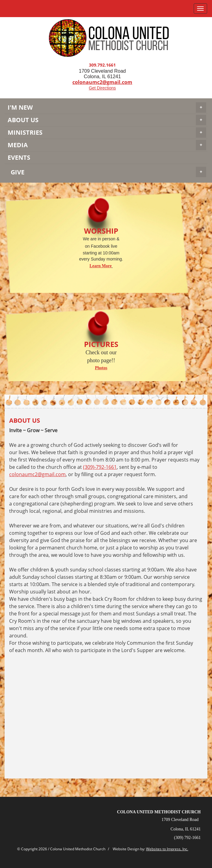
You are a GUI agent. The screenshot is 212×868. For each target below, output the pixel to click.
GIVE (108, 172)
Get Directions (102, 88)
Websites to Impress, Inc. (167, 849)
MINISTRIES (107, 133)
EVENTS (19, 157)
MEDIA (107, 145)
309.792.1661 (102, 65)
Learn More (101, 266)
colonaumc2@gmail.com (37, 474)
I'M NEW (107, 108)
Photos (101, 368)
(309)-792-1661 (100, 467)
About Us (107, 120)
